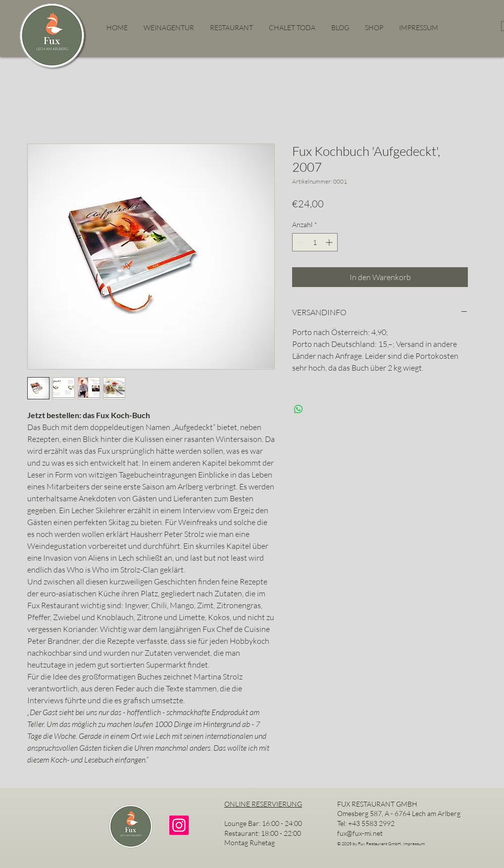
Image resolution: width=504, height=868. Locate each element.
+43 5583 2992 (371, 823)
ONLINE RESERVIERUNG (263, 804)
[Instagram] (179, 825)
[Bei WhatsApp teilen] (299, 409)
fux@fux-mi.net (360, 833)
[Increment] (330, 242)
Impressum (414, 843)
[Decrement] (300, 242)
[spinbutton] (315, 242)
